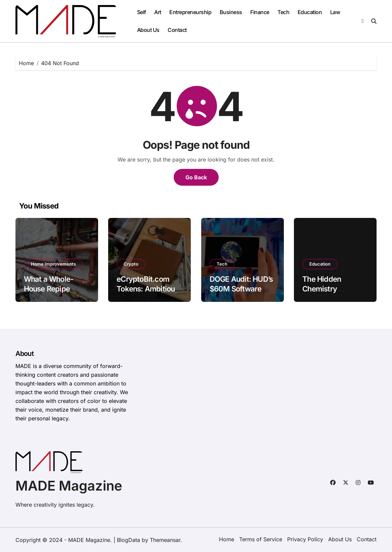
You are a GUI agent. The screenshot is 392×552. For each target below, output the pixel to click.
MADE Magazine (69, 486)
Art (158, 12)
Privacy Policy (305, 539)
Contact (177, 30)
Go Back (196, 177)
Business (231, 12)
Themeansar (165, 540)
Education (310, 12)
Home (227, 539)
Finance (260, 12)
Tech (283, 12)
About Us (148, 30)
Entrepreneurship (190, 12)
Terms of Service (261, 539)
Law (335, 12)
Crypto (131, 264)
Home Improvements (53, 264)
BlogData (128, 540)
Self (142, 12)
